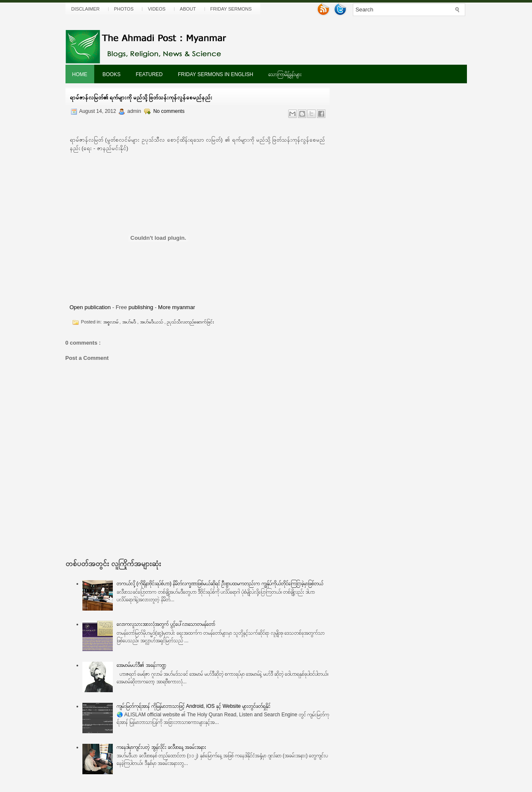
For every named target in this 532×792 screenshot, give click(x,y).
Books (112, 74)
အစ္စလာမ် (111, 322)
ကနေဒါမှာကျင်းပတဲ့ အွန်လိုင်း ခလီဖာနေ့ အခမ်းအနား (161, 747)
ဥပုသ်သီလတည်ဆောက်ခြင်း (191, 322)
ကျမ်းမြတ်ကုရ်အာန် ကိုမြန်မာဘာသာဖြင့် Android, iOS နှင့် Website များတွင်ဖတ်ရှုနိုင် (194, 706)
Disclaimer (86, 9)
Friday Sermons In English (216, 74)
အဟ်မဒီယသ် (152, 322)
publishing (141, 307)
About (188, 9)
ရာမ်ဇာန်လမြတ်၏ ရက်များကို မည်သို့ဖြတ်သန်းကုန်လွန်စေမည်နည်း (141, 97)
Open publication (90, 307)
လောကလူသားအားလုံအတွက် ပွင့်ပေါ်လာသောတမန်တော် (166, 624)
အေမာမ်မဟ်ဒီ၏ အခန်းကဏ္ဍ (141, 665)
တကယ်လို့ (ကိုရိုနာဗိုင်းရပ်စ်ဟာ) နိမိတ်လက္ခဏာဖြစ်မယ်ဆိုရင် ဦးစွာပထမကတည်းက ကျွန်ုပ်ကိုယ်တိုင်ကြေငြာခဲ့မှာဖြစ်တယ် (220, 584)
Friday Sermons (231, 9)
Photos (124, 9)
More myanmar (176, 307)
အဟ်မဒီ (130, 322)
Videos (157, 9)
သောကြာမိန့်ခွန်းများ (285, 74)
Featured (149, 74)
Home (80, 74)
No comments (169, 111)
